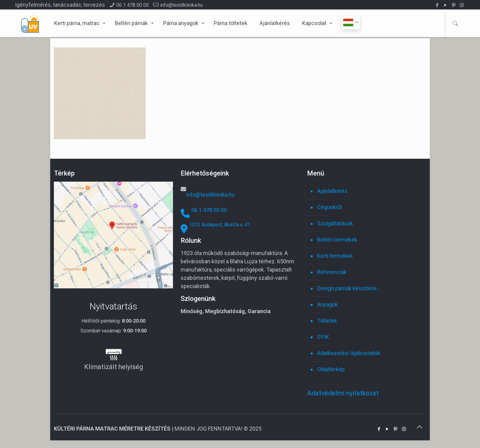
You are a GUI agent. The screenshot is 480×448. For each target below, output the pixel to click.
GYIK (323, 337)
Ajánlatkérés (332, 191)
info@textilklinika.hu (181, 5)
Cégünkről (330, 207)
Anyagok (328, 304)
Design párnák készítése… (349, 288)
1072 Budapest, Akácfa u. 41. (220, 225)
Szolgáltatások (335, 223)
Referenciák (332, 272)
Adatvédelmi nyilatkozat (343, 393)
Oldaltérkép (331, 369)
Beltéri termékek (337, 240)
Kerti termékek (335, 256)
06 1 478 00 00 (133, 5)
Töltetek (327, 321)
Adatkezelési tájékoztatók (349, 353)
